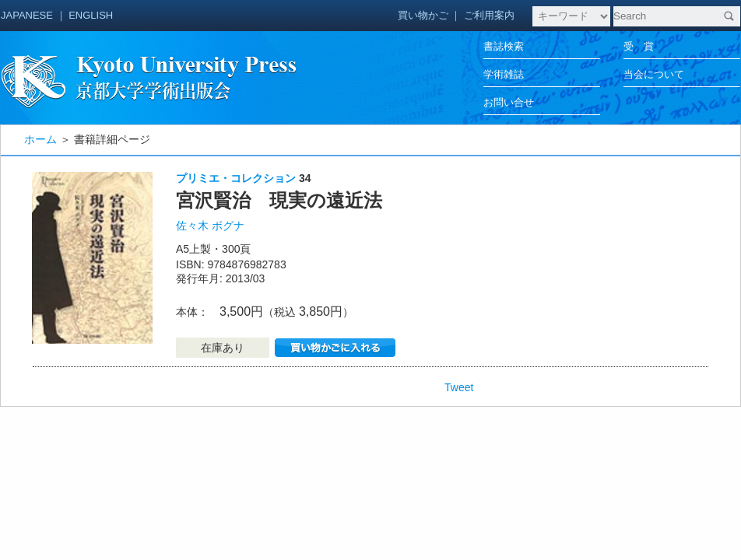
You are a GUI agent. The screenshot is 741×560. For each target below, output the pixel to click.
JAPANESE (27, 15)
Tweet (459, 387)
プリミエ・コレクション (236, 178)
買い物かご (423, 15)
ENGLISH (91, 15)
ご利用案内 (489, 15)
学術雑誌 (504, 74)
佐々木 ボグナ (210, 226)
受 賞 (639, 46)
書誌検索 (504, 46)
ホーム (40, 139)
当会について (654, 74)
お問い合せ (509, 102)
